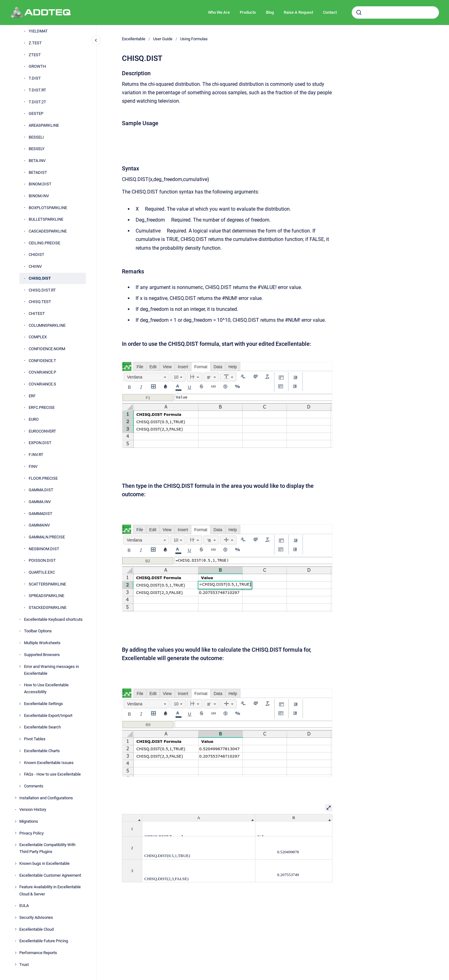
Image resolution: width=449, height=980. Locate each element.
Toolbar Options (38, 631)
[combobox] (395, 12)
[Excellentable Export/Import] (20, 715)
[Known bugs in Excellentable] (16, 864)
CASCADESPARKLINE (48, 231)
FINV (33, 466)
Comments (34, 786)
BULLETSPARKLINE (46, 219)
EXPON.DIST (40, 443)
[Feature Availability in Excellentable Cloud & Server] (16, 887)
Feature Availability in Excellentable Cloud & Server (50, 890)
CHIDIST (36, 255)
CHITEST (37, 314)
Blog (270, 12)
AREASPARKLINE (44, 125)
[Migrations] (16, 821)
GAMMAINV (39, 525)
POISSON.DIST (42, 560)
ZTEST (35, 55)
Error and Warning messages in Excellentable (51, 670)
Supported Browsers (42, 655)
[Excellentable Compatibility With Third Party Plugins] (16, 845)
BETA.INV (37, 161)
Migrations (29, 821)
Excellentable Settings (43, 704)
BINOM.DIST (40, 184)
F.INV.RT (36, 455)
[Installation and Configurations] (16, 798)
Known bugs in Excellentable (44, 863)
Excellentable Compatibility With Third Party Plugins (47, 848)
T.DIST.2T (37, 102)
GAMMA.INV (40, 502)
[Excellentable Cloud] (16, 929)
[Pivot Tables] (20, 739)
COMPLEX (38, 337)
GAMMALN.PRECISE (47, 537)
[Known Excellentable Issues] (20, 762)
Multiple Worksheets (42, 643)
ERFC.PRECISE (42, 407)
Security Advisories (36, 917)
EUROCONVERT (42, 431)
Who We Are (219, 12)
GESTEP (36, 113)
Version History (33, 809)
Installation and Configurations (46, 798)
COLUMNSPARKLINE (47, 325)
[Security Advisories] (16, 918)
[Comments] (20, 786)
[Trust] (16, 964)
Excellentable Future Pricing (44, 941)
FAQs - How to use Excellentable (52, 774)
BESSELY (37, 149)
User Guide (163, 39)
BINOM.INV (39, 196)
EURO (34, 419)
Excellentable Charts (42, 751)
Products (248, 12)
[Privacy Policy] (16, 833)
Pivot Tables (35, 739)
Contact (330, 12)
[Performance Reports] (16, 953)
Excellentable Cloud (36, 929)
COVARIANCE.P (42, 372)
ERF (32, 396)
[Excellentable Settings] (20, 704)
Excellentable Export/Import (48, 715)
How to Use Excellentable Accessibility (46, 688)
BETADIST (38, 172)
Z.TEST (35, 43)
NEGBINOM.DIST (44, 549)
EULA (24, 906)
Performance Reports (38, 953)
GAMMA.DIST (41, 490)
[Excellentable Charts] (20, 751)
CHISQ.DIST (40, 278)
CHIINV (35, 266)
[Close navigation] (96, 40)
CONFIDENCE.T (42, 361)
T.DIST (35, 78)
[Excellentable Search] (20, 727)
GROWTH (37, 66)
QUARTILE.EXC (42, 572)
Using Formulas (194, 39)
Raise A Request (298, 12)
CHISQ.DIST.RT (42, 290)
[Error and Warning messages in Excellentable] (20, 666)
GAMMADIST (41, 514)
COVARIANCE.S (42, 384)
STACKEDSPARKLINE (48, 608)
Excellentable (134, 39)
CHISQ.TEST (40, 302)
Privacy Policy (31, 833)
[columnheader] (132, 818)
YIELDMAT (38, 31)
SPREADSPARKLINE (46, 596)
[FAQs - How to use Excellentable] (20, 774)
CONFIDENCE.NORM (47, 349)
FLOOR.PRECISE (43, 478)
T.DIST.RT (37, 90)
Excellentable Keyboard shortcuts (53, 619)
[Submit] (359, 12)
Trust (24, 965)
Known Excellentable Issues (49, 763)
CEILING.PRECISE (44, 243)
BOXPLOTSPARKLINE (48, 208)
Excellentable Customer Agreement (50, 875)
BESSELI (36, 137)
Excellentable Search (42, 727)
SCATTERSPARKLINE (47, 584)
